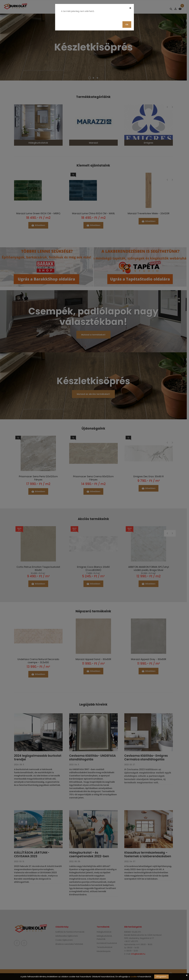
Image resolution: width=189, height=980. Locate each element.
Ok (127, 25)
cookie (134, 977)
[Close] (130, 8)
